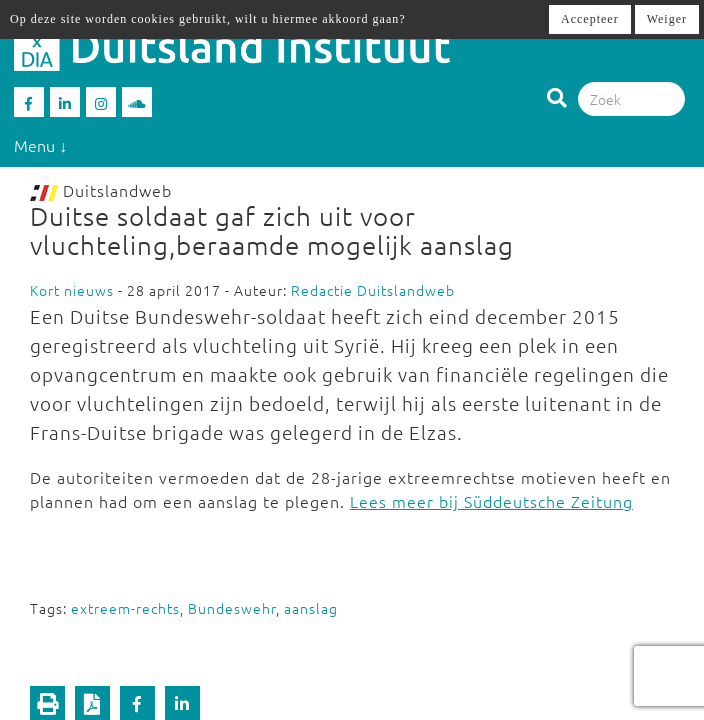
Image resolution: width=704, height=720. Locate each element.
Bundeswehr (232, 608)
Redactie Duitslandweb (373, 290)
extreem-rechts (125, 608)
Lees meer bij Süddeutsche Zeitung (491, 501)
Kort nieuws (72, 290)
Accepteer (590, 19)
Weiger (667, 19)
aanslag (311, 608)
